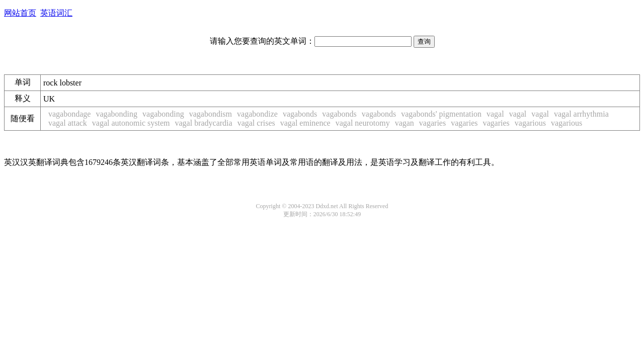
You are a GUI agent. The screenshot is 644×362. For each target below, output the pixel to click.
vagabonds (300, 114)
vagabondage (69, 114)
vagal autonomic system (131, 123)
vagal (495, 114)
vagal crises (256, 123)
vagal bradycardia (203, 123)
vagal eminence (305, 123)
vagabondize (257, 114)
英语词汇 (56, 13)
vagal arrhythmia (581, 114)
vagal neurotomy (363, 123)
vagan (405, 123)
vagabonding (116, 114)
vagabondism (211, 114)
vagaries (432, 123)
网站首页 (20, 13)
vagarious (530, 123)
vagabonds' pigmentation (441, 114)
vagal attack (68, 123)
